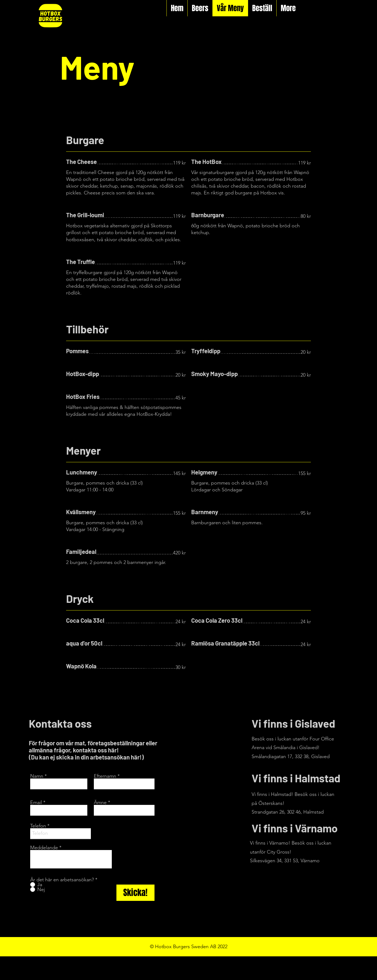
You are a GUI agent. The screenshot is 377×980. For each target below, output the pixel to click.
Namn (37, 776)
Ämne (100, 802)
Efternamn (105, 776)
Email (36, 802)
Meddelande (44, 848)
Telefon (38, 826)
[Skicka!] (135, 893)
